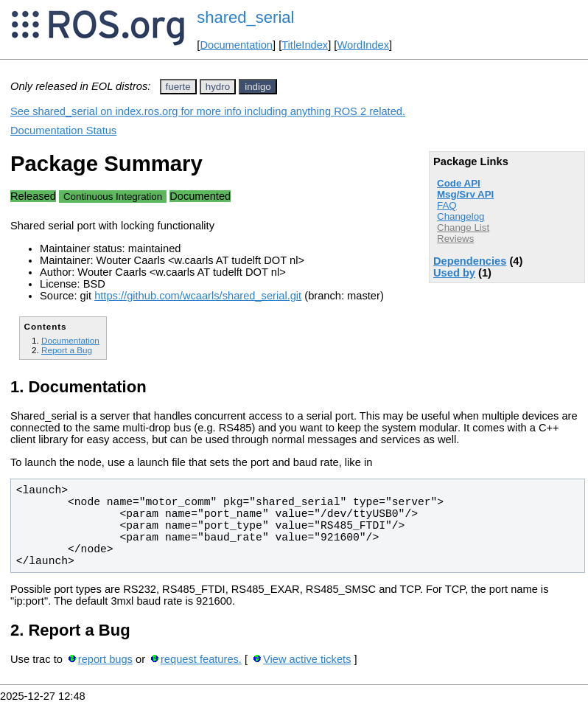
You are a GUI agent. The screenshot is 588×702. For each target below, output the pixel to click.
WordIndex (363, 45)
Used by (454, 273)
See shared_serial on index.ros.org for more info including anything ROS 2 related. (208, 111)
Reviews (455, 239)
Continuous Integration (113, 197)
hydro (218, 87)
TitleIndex (305, 45)
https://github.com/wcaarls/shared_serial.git (198, 296)
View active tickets (307, 659)
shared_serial (245, 17)
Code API (459, 183)
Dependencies (470, 261)
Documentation (236, 45)
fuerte (178, 87)
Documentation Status (63, 131)
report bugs (105, 659)
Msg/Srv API (465, 194)
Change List (463, 227)
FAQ (447, 205)
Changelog (461, 216)
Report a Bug (67, 350)
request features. (201, 659)
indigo (258, 87)
